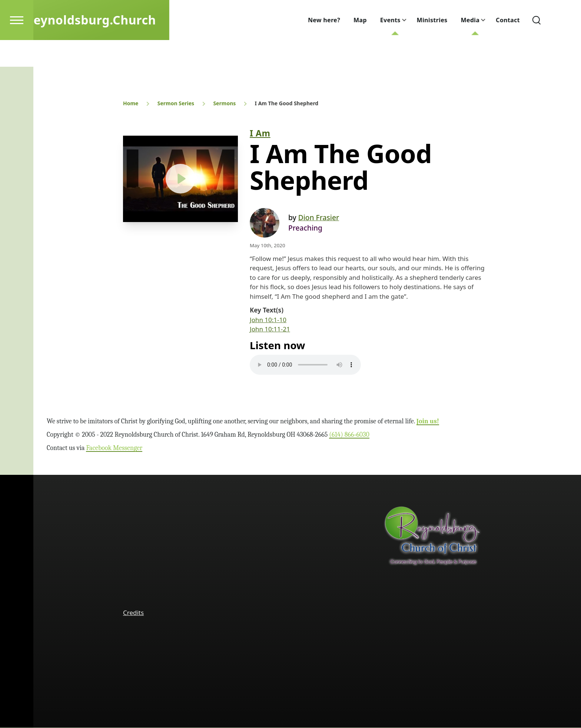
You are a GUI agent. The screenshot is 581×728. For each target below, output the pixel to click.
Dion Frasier (319, 218)
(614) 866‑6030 (349, 435)
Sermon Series (176, 104)
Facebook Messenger (114, 448)
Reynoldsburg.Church (112, 47)
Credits (133, 613)
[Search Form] (558, 47)
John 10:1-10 (268, 320)
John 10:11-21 (270, 329)
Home (131, 104)
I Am (260, 133)
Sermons (224, 104)
